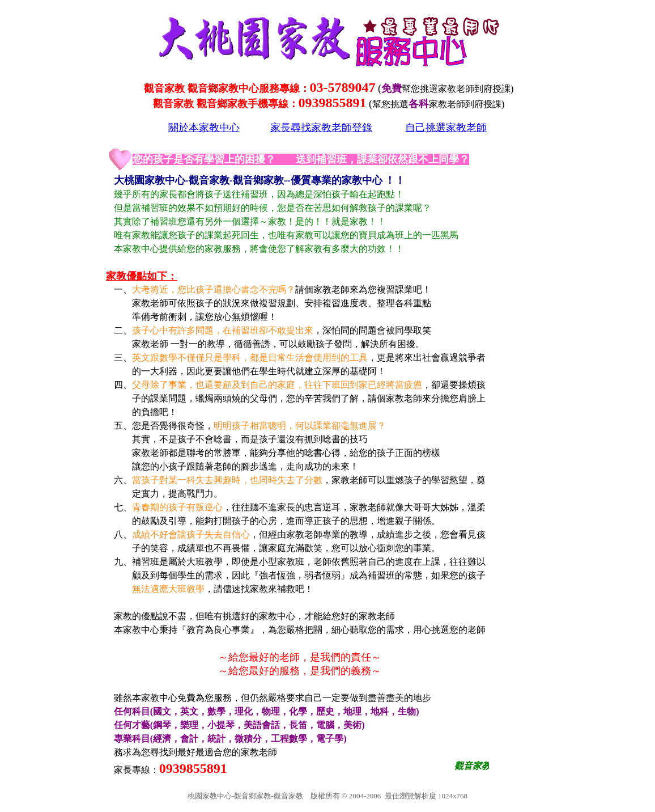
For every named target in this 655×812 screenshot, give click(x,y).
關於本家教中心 (204, 128)
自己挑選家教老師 (446, 128)
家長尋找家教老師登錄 (321, 128)
